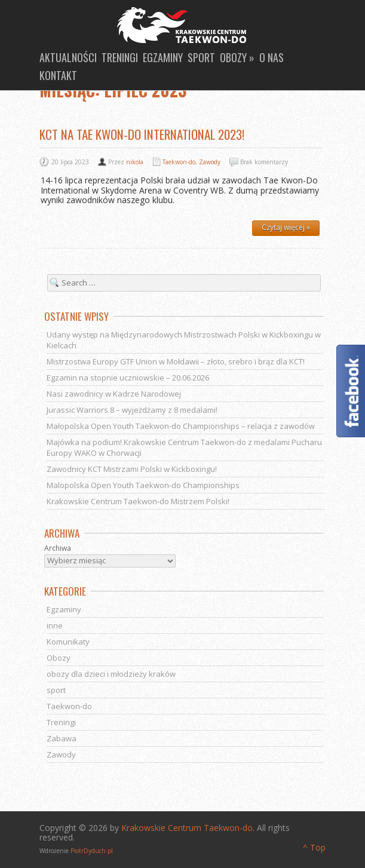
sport (56, 690)
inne (55, 625)
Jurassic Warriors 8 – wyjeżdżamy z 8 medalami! (132, 410)
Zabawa (62, 738)
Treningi (120, 57)
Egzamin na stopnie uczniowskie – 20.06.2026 (128, 378)
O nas (272, 57)
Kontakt (58, 75)
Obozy (59, 658)
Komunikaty (68, 642)
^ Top (314, 847)
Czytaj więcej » (286, 227)
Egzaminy (163, 57)
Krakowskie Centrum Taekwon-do (187, 828)
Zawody (210, 162)
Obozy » (237, 57)
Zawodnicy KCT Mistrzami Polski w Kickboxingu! (132, 469)
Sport (201, 57)
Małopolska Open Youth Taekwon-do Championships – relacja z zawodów (181, 426)
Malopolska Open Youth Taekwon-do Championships (143, 485)
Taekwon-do (179, 162)
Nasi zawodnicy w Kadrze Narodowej (114, 394)
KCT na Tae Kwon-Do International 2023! (142, 134)
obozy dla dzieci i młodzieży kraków (111, 674)
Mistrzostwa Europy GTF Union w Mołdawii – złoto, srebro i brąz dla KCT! (176, 361)
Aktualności (68, 57)
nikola (135, 162)
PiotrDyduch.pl (92, 851)
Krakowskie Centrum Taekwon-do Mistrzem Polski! (138, 501)
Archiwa (58, 548)
